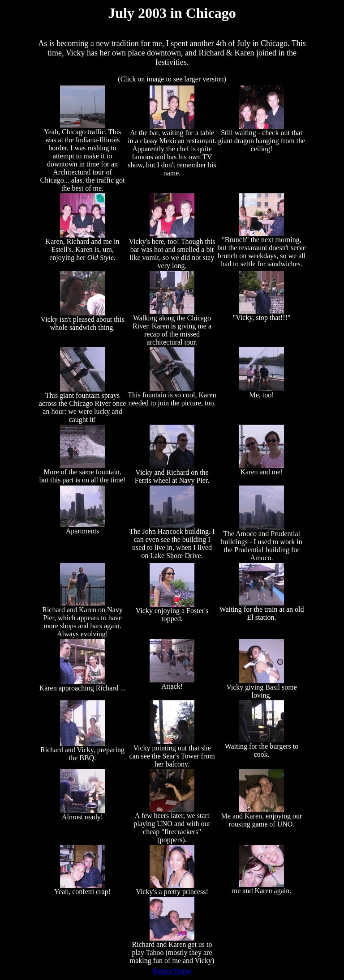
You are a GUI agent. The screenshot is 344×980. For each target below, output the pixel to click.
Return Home (172, 971)
